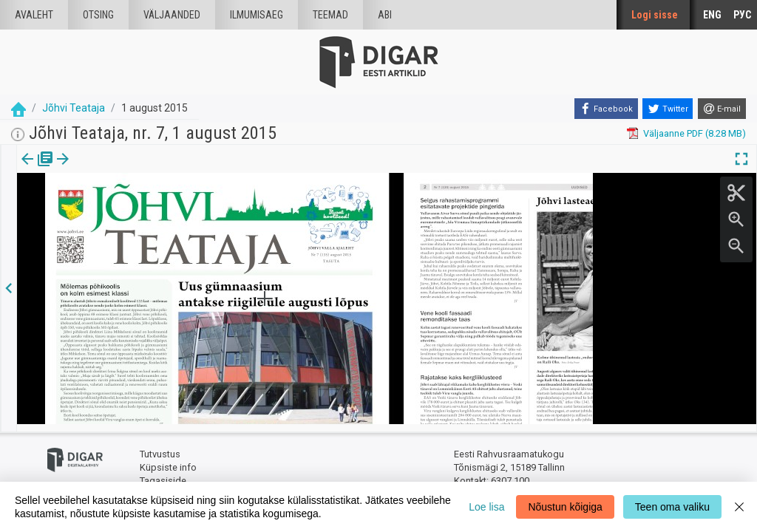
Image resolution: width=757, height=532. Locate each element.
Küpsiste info (168, 460)
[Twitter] (668, 109)
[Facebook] (606, 109)
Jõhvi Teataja (74, 108)
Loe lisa (486, 507)
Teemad (330, 15)
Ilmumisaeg (257, 15)
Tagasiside (163, 473)
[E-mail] (722, 109)
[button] (126, 169)
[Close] (739, 507)
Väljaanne (37, 169)
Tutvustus (160, 447)
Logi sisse (655, 15)
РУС (742, 15)
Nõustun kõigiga (565, 507)
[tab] (37, 170)
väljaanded (172, 15)
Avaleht (34, 15)
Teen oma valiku (672, 507)
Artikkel (103, 169)
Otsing (98, 15)
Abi (385, 15)
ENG (712, 15)
